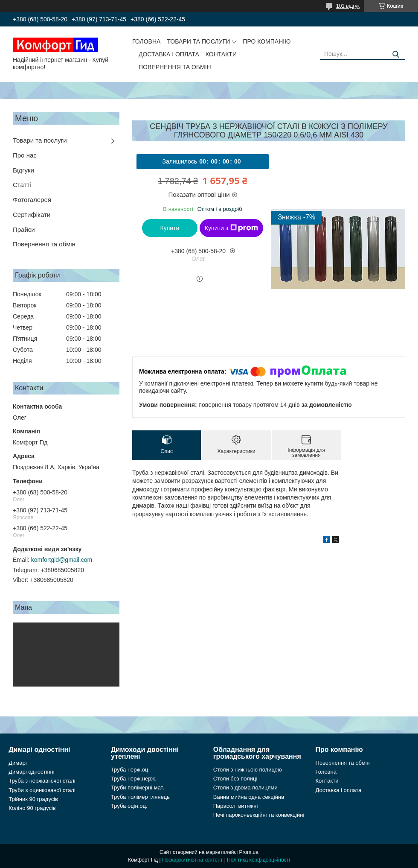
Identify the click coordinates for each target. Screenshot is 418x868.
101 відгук (348, 6)
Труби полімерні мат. (138, 788)
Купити (170, 228)
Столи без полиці (235, 779)
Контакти (221, 54)
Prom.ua (249, 852)
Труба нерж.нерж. (134, 779)
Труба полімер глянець (140, 797)
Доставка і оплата (169, 54)
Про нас (25, 155)
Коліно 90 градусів (32, 808)
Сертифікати (32, 215)
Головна (146, 41)
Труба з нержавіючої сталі (42, 781)
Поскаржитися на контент (192, 860)
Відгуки (23, 170)
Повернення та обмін (175, 67)
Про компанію (267, 41)
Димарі (17, 763)
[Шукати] (396, 54)
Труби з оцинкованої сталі (42, 790)
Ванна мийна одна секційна (249, 797)
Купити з (231, 228)
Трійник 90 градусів (33, 799)
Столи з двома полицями (245, 788)
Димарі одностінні (32, 772)
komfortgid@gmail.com (62, 560)
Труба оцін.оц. (129, 806)
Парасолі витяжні (236, 806)
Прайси (24, 229)
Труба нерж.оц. (130, 770)
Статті (22, 185)
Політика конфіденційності (258, 860)
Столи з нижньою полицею (248, 770)
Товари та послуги (198, 41)
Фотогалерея (32, 200)
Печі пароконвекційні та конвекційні (259, 815)
